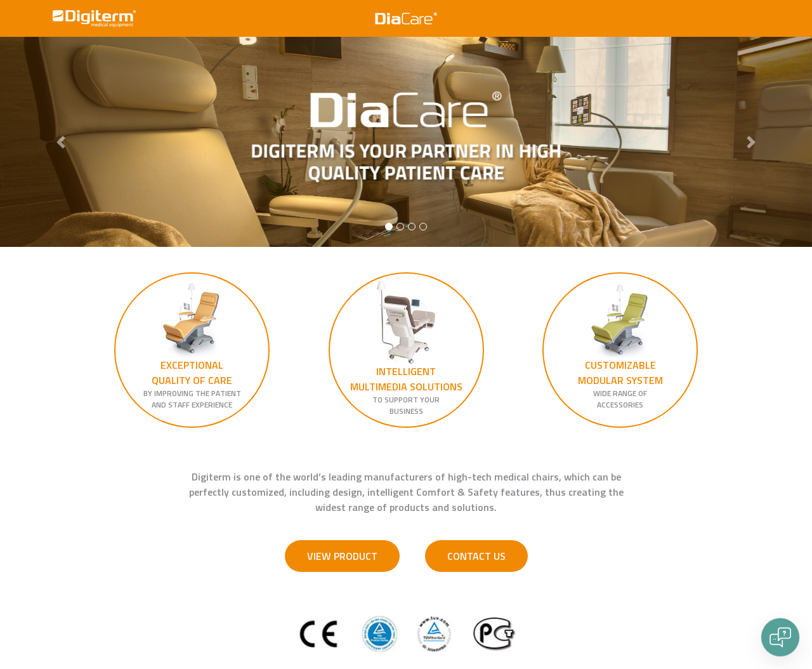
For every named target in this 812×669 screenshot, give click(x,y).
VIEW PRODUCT (342, 556)
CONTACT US (476, 556)
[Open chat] (780, 637)
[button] (61, 142)
